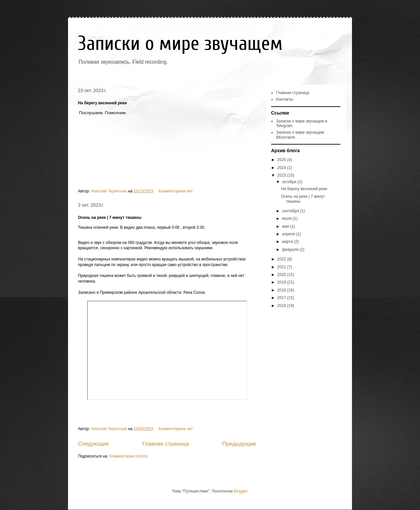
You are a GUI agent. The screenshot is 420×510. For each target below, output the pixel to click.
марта (288, 242)
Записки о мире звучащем (180, 44)
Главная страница (166, 444)
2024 (282, 168)
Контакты (285, 99)
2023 (282, 175)
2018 (282, 290)
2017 (282, 298)
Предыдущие (239, 444)
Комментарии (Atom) (128, 456)
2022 (282, 259)
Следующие (93, 444)
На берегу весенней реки (102, 103)
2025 (282, 160)
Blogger (241, 491)
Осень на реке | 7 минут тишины (110, 218)
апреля (289, 234)
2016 (282, 306)
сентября (291, 211)
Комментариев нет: (177, 191)
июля (287, 219)
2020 (282, 275)
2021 (282, 267)
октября (290, 182)
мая (286, 226)
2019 (282, 282)
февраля (291, 250)
